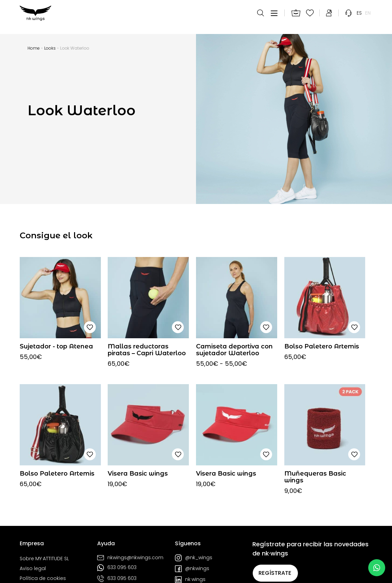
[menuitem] (359, 17)
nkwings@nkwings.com (130, 558)
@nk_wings (194, 558)
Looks (50, 48)
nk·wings (190, 580)
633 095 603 (117, 568)
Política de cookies (43, 578)
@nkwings (192, 569)
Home (34, 48)
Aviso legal (33, 569)
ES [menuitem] (359, 17)
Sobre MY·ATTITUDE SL (44, 559)
